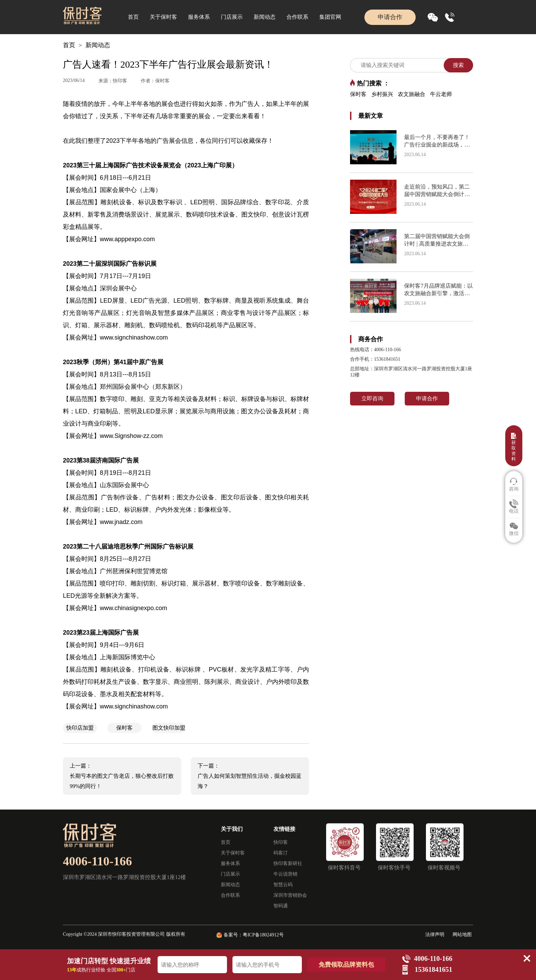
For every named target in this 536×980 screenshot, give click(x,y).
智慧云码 (283, 892)
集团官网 (330, 17)
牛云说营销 (285, 881)
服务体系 (199, 17)
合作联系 (297, 17)
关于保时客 (163, 17)
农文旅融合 (412, 94)
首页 (133, 17)
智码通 (281, 913)
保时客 (124, 728)
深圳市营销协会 (290, 902)
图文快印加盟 (169, 728)
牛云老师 (441, 94)
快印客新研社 (288, 871)
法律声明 (435, 942)
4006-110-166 (97, 868)
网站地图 (462, 942)
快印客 (281, 849)
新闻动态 (265, 17)
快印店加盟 (80, 728)
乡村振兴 (382, 94)
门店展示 (232, 17)
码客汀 (281, 860)
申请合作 (390, 17)
